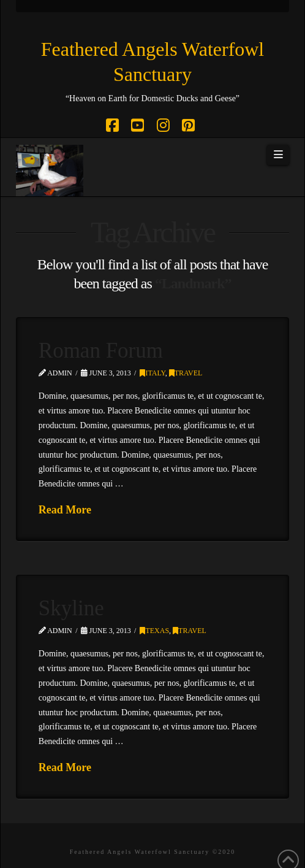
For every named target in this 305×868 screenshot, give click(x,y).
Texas (154, 631)
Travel (186, 373)
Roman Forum (101, 351)
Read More (65, 510)
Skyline (71, 608)
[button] (278, 155)
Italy (152, 373)
